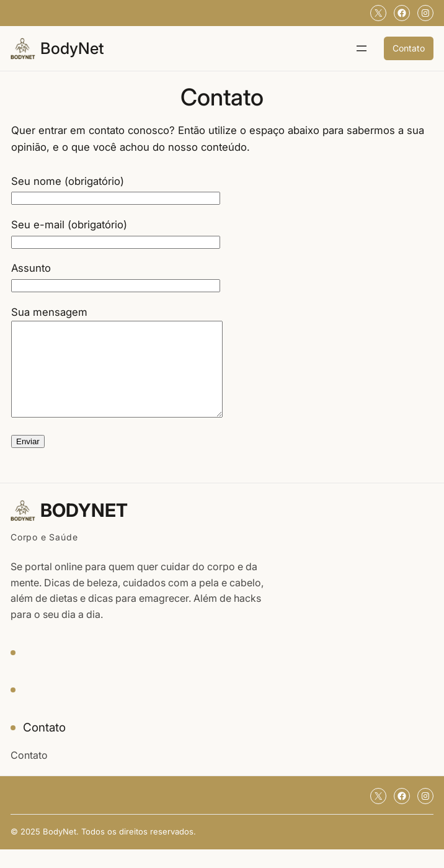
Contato (409, 48)
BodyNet (72, 48)
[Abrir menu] (362, 48)
